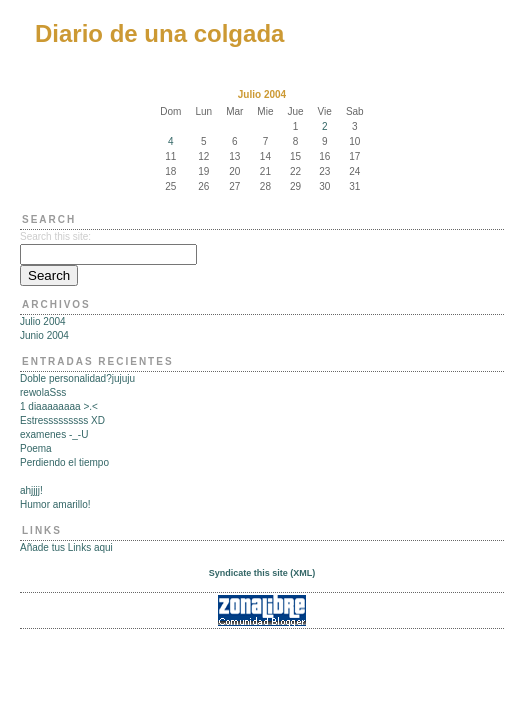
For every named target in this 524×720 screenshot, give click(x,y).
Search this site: (55, 236)
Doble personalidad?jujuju (77, 378)
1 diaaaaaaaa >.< (59, 406)
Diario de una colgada (159, 33)
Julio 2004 (43, 321)
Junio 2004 (44, 335)
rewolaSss (43, 392)
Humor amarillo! (55, 504)
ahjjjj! (31, 490)
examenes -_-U (54, 434)
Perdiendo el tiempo (64, 462)
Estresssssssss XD (62, 420)
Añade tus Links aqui (66, 547)
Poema (36, 448)
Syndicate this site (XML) (262, 573)
